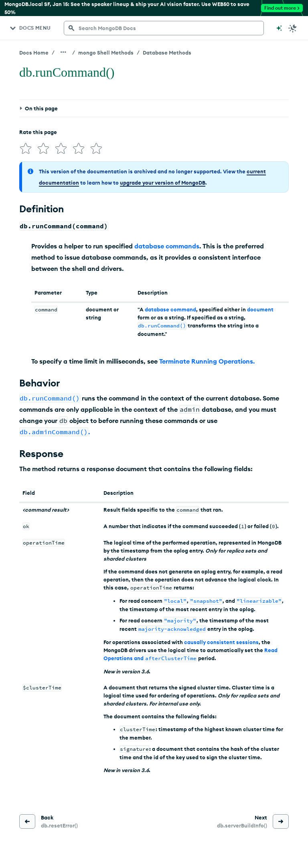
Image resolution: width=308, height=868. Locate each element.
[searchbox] (164, 28)
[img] (26, 148)
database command (170, 309)
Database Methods (167, 53)
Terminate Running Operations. (207, 361)
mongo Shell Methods (106, 53)
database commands (167, 246)
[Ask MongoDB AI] (279, 28)
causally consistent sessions (221, 642)
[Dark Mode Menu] (293, 28)
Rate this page (38, 132)
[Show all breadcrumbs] (63, 52)
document (260, 309)
